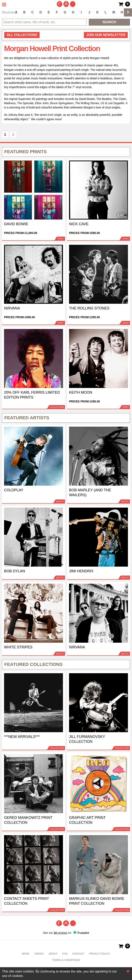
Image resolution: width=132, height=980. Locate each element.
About (53, 954)
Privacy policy (100, 954)
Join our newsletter (106, 35)
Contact (78, 954)
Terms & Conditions (66, 960)
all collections (22, 35)
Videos (39, 954)
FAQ (65, 954)
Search (109, 22)
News (25, 954)
